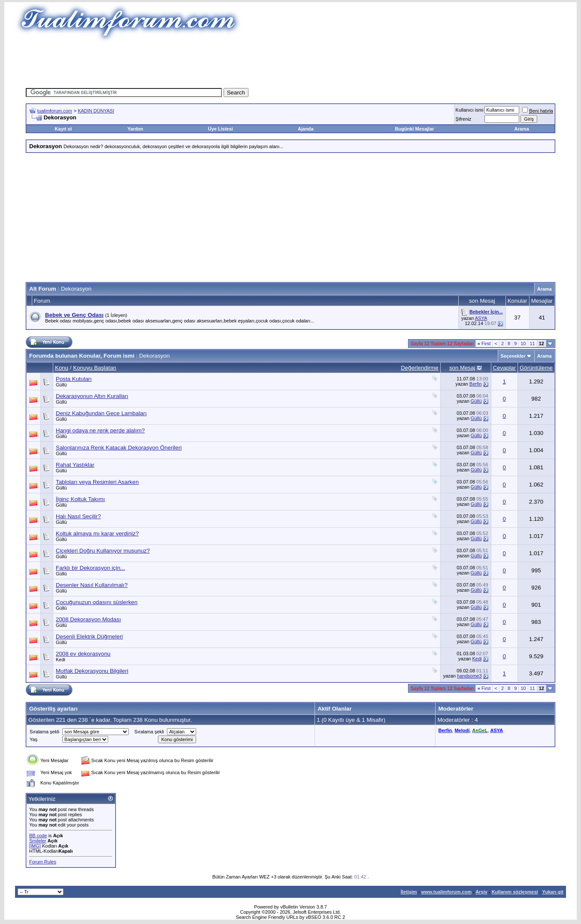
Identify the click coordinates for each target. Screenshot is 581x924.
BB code (38, 836)
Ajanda (306, 129)
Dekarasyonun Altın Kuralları (92, 396)
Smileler (38, 841)
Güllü (61, 385)
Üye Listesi (221, 129)
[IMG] (35, 846)
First (484, 343)
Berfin (476, 384)
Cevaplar (504, 368)
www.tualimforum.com (446, 892)
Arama (522, 129)
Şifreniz (464, 119)
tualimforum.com (55, 111)
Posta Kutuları (74, 379)
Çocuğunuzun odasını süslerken (97, 602)
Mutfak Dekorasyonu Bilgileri (92, 671)
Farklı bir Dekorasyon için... (90, 568)
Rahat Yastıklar (75, 465)
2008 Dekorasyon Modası (88, 619)
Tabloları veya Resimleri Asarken (97, 482)
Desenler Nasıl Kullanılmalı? (92, 585)
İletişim (409, 892)
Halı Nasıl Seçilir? (78, 516)
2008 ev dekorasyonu (83, 654)
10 (523, 343)
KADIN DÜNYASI (96, 111)
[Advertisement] (290, 62)
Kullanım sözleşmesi (515, 892)
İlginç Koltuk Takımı (80, 499)
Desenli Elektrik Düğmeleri (89, 637)
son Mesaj (462, 368)
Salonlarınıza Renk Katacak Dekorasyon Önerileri (119, 448)
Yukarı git (553, 892)
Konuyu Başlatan (95, 368)
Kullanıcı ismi (470, 110)
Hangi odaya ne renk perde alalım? (100, 430)
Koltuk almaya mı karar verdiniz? (97, 533)
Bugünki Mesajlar (415, 129)
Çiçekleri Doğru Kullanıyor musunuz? (103, 551)
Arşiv (481, 892)
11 (533, 343)
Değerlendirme (419, 368)
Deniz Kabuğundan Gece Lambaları (101, 413)
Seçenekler (513, 356)
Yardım (135, 129)
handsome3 (469, 676)
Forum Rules (43, 862)
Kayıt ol (64, 129)
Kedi (61, 660)
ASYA (481, 318)
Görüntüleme (536, 368)
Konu (62, 368)
